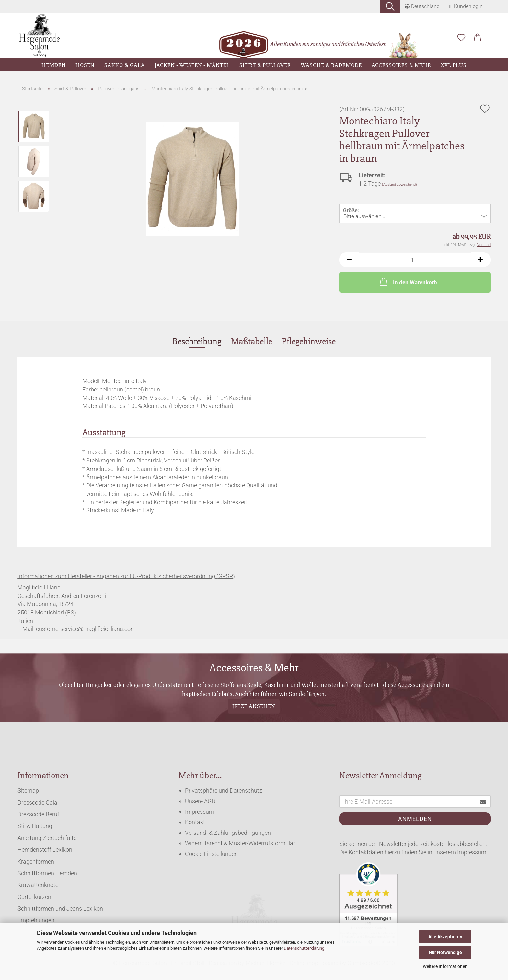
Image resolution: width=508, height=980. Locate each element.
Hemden (54, 65)
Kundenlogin (466, 6)
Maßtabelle (252, 341)
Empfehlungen (36, 920)
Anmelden (415, 819)
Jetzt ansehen (254, 706)
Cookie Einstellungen (211, 854)
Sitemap (28, 791)
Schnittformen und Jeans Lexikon (60, 909)
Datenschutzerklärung (304, 948)
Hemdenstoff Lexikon (45, 850)
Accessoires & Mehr (401, 65)
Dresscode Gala (37, 803)
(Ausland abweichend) (399, 185)
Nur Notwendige (445, 952)
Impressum (200, 812)
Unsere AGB (200, 801)
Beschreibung (197, 341)
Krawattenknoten (40, 885)
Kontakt (195, 822)
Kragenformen (36, 862)
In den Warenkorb (408, 282)
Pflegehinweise (309, 341)
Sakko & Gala (125, 65)
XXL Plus (454, 65)
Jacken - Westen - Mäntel (192, 65)
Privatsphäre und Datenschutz (224, 791)
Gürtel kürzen (34, 897)
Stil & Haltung (35, 826)
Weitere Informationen (445, 966)
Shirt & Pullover (265, 65)
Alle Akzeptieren (445, 937)
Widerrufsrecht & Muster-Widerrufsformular (240, 843)
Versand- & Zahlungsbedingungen (228, 833)
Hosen (85, 65)
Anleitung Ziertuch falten (49, 838)
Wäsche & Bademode (331, 65)
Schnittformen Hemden (47, 873)
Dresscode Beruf (38, 814)
